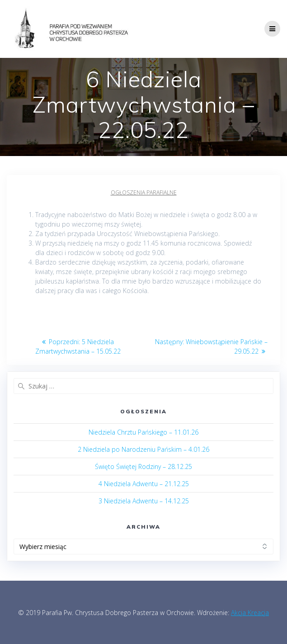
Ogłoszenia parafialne (144, 192)
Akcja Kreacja (250, 613)
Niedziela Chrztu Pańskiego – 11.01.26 (143, 432)
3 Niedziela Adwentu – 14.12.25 (144, 501)
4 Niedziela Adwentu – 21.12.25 (144, 484)
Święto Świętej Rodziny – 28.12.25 (143, 466)
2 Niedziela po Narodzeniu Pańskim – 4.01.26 (143, 449)
